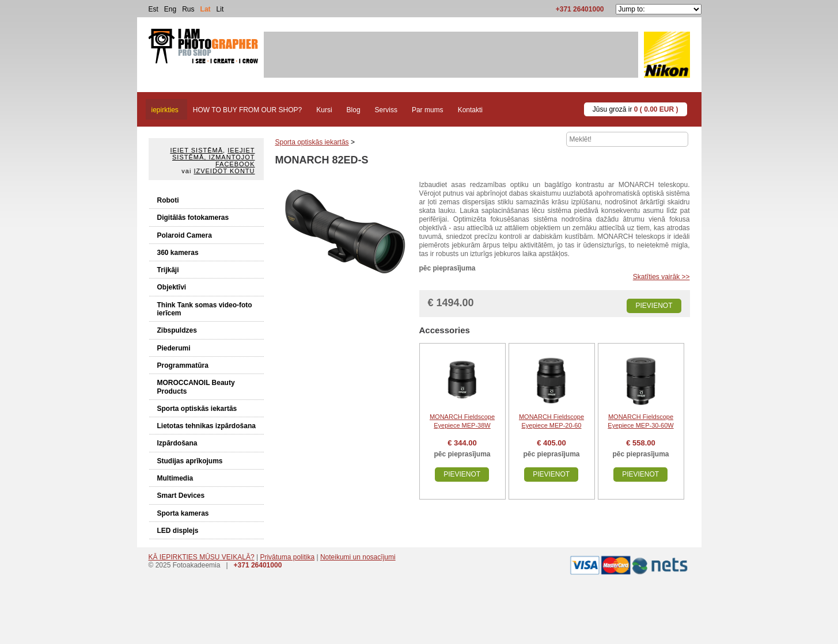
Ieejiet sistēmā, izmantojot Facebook (213, 157)
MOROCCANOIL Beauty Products (196, 387)
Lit (220, 9)
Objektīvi (172, 287)
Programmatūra (183, 365)
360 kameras (178, 253)
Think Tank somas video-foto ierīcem (205, 309)
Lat (206, 9)
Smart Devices (181, 496)
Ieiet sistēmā (196, 150)
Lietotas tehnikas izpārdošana (206, 426)
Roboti (168, 200)
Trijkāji (168, 270)
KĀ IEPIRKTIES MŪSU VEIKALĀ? (202, 557)
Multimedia (175, 478)
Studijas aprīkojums (190, 461)
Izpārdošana (177, 443)
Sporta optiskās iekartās (197, 409)
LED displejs (178, 531)
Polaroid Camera (185, 235)
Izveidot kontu (224, 171)
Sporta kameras (183, 513)
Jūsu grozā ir (636, 109)
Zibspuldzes (177, 330)
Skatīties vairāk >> (661, 277)
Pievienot (654, 306)
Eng (170, 9)
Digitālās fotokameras (193, 218)
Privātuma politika (287, 557)
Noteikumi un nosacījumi (358, 557)
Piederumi (174, 348)
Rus (188, 9)
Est (153, 9)
